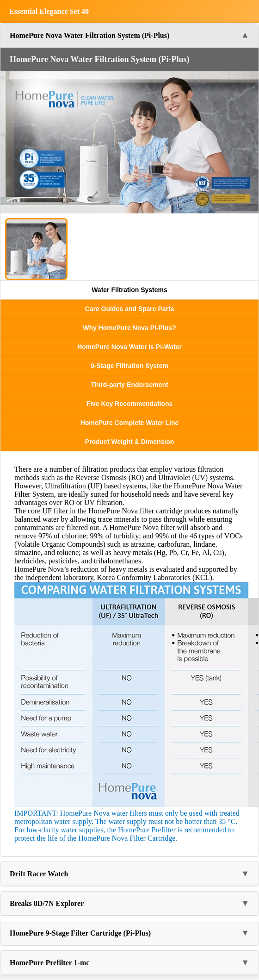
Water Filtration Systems (129, 290)
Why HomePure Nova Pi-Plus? (129, 328)
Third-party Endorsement (129, 385)
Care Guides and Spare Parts (130, 309)
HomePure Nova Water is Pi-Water (129, 347)
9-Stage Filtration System (129, 366)
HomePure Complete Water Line (130, 423)
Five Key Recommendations (130, 404)
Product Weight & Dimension (130, 442)
